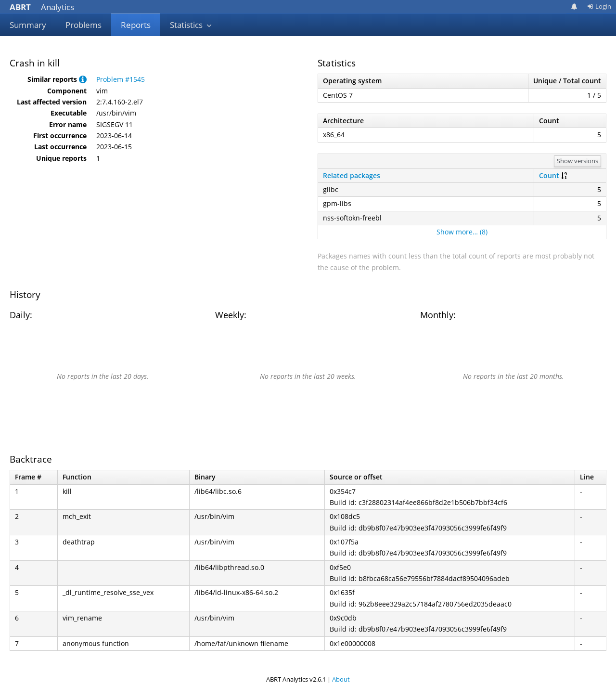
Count (549, 175)
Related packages (352, 175)
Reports (136, 25)
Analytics (42, 7)
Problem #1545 (121, 79)
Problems (83, 25)
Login (599, 6)
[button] (83, 79)
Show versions (577, 161)
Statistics (191, 25)
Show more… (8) (462, 232)
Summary (28, 25)
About (341, 679)
